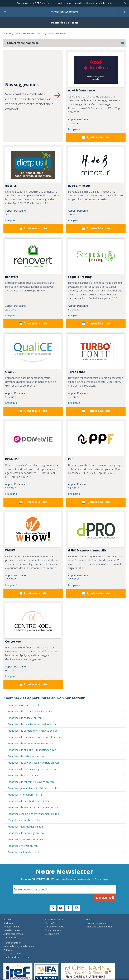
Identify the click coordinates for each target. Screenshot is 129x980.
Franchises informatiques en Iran (26, 839)
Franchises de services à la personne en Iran (32, 769)
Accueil (8, 34)
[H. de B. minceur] (96, 165)
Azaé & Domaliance (81, 90)
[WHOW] (33, 530)
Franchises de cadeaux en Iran (25, 718)
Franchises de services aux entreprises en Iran (33, 807)
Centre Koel (13, 642)
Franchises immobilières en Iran (25, 795)
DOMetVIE (12, 459)
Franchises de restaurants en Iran (26, 756)
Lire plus (74, 129)
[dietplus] (33, 165)
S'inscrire (105, 898)
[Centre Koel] (33, 621)
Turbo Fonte (77, 372)
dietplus (11, 186)
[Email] (65, 889)
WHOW (10, 550)
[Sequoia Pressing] (96, 256)
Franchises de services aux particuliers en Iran (33, 763)
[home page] (64, 12)
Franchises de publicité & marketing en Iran (32, 750)
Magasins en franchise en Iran (25, 820)
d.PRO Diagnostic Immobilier (88, 550)
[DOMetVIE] (33, 438)
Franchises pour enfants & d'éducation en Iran (34, 788)
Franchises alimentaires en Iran (25, 705)
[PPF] (96, 438)
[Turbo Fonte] (96, 351)
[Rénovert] (33, 256)
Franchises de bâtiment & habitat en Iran (31, 711)
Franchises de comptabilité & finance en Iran (33, 731)
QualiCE (11, 372)
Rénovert (12, 277)
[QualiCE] (33, 351)
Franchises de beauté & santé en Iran (29, 801)
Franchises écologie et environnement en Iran (33, 814)
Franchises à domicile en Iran (24, 852)
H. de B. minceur (79, 186)
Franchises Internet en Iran (23, 846)
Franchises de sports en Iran (24, 775)
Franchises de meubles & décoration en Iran (32, 724)
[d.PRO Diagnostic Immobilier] (96, 530)
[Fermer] (125, 3)
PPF (70, 459)
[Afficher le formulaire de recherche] (124, 12)
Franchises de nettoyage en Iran (26, 833)
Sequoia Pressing (80, 277)
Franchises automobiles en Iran (25, 827)
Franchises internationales (30, 34)
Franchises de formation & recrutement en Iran (34, 737)
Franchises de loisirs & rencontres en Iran (31, 743)
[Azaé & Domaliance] (96, 70)
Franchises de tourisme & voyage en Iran (31, 782)
